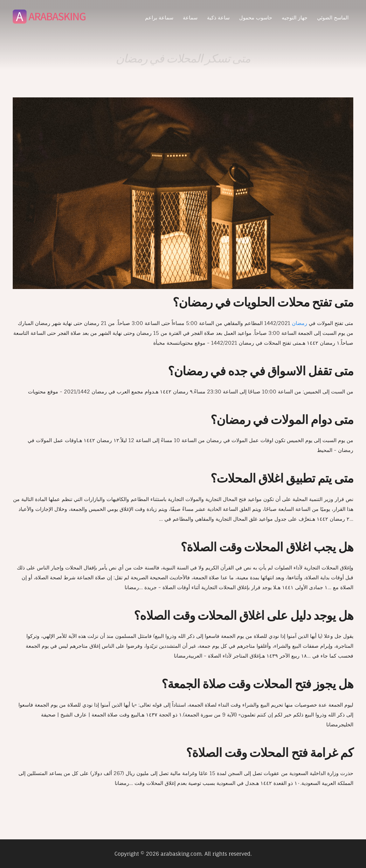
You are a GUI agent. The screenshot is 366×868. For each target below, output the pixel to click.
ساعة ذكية (218, 18)
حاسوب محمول (256, 18)
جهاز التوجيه (295, 18)
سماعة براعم (159, 18)
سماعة (190, 18)
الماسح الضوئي (333, 18)
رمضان (300, 323)
